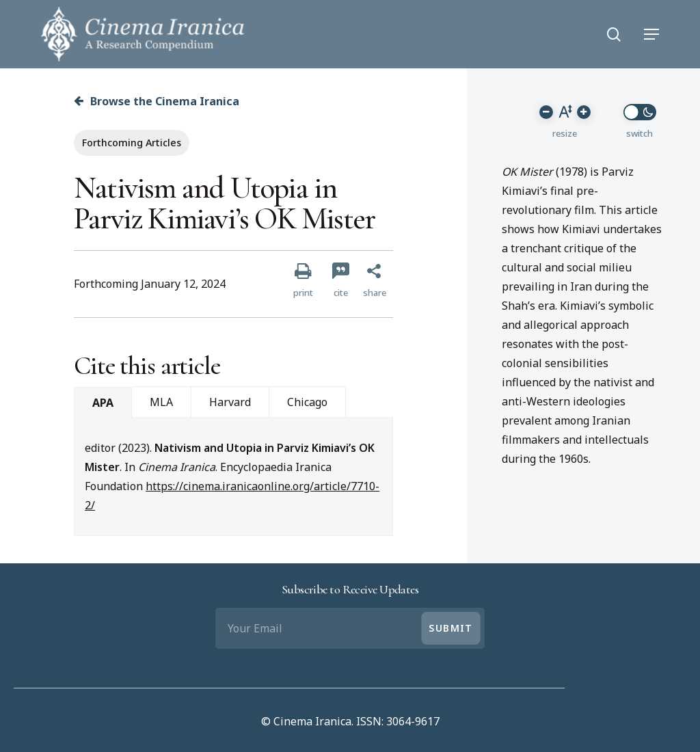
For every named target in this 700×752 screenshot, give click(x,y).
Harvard (230, 402)
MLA (161, 402)
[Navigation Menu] (651, 34)
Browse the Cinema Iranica (157, 101)
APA (103, 403)
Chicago (307, 402)
